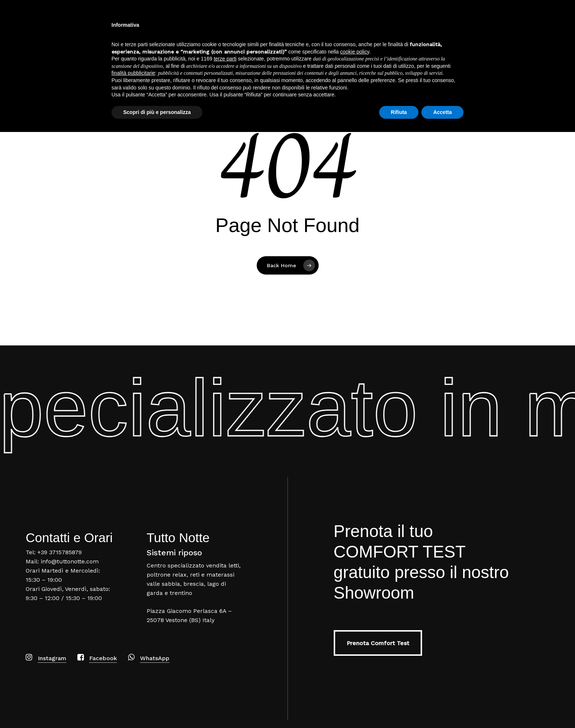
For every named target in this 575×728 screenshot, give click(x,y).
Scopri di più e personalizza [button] (157, 708)
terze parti (225, 655)
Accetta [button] (442, 708)
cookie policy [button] (355, 647)
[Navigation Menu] (558, 27)
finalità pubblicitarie (133, 669)
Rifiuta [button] (399, 708)
